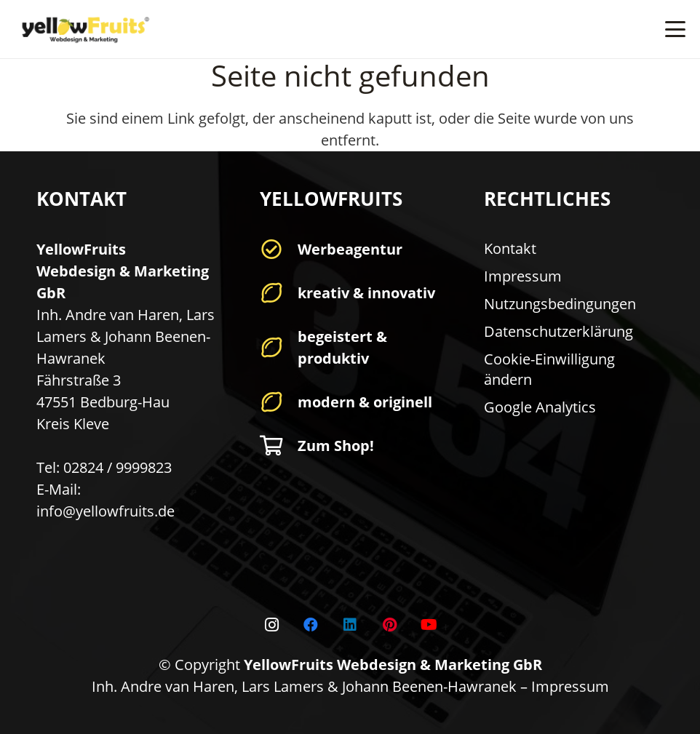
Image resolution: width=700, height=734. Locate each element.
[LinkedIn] (350, 625)
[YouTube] (429, 625)
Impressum (523, 276)
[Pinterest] (389, 625)
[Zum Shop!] (278, 446)
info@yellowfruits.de (106, 511)
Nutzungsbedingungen (560, 304)
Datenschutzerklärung (558, 331)
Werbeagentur (350, 249)
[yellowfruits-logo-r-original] (84, 29)
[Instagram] (271, 625)
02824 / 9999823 (118, 467)
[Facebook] (311, 625)
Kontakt (510, 248)
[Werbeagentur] (278, 250)
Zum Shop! (336, 446)
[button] (675, 29)
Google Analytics (540, 407)
